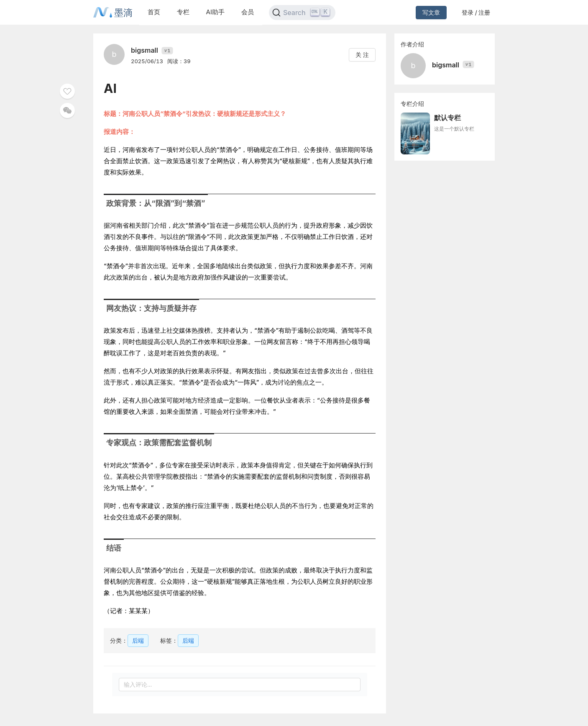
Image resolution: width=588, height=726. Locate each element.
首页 (154, 12)
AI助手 (215, 12)
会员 (248, 12)
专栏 (183, 12)
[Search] (302, 13)
